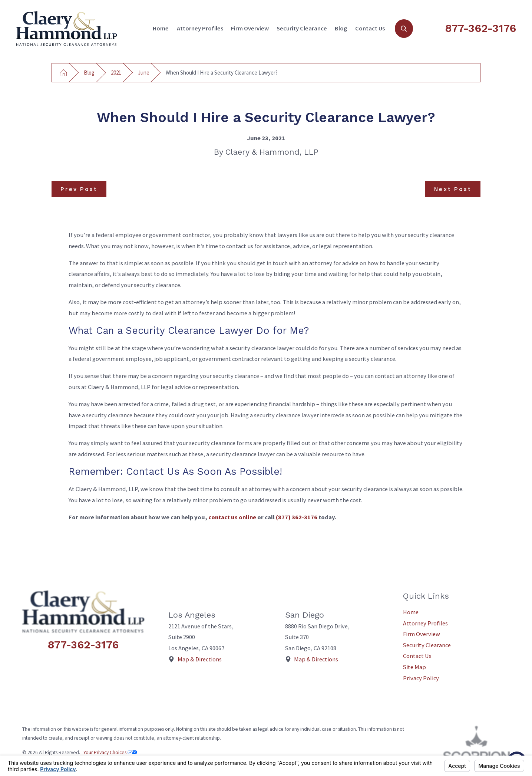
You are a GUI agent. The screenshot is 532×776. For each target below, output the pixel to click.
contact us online (232, 517)
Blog (341, 28)
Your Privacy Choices (110, 752)
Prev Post (79, 189)
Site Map (414, 667)
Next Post (453, 189)
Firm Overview (250, 28)
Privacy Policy (421, 678)
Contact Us (370, 28)
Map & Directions (200, 659)
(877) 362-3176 (297, 517)
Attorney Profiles (200, 28)
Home (161, 28)
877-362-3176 (480, 28)
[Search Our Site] (404, 28)
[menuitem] (161, 29)
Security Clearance (302, 28)
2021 (116, 73)
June (144, 73)
